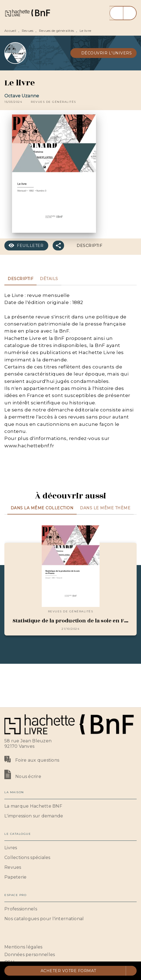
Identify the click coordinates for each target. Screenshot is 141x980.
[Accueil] (27, 13)
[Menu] (123, 13)
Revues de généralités (56, 31)
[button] (104, 53)
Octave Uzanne (22, 96)
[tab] (20, 279)
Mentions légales (23, 947)
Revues (28, 31)
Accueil (10, 31)
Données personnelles (30, 955)
